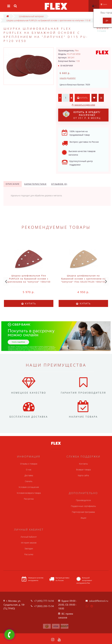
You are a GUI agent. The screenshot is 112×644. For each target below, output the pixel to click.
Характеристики (35, 184)
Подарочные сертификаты (83, 506)
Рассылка (29, 554)
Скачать (29, 481)
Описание (13, 184)
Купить (82, 98)
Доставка (29, 475)
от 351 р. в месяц (82, 115)
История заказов (29, 543)
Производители (83, 500)
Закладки (29, 548)
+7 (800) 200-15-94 (44, 606)
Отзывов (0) (59, 184)
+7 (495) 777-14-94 (44, 601)
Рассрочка (29, 499)
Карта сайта (83, 475)
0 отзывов (102, 31)
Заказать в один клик (85, 105)
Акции (83, 518)
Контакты (83, 464)
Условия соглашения (29, 487)
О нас (29, 470)
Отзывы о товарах (29, 464)
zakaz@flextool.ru (99, 601)
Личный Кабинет (29, 537)
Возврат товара (83, 470)
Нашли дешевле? (68, 78)
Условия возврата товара (29, 493)
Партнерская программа (83, 512)
